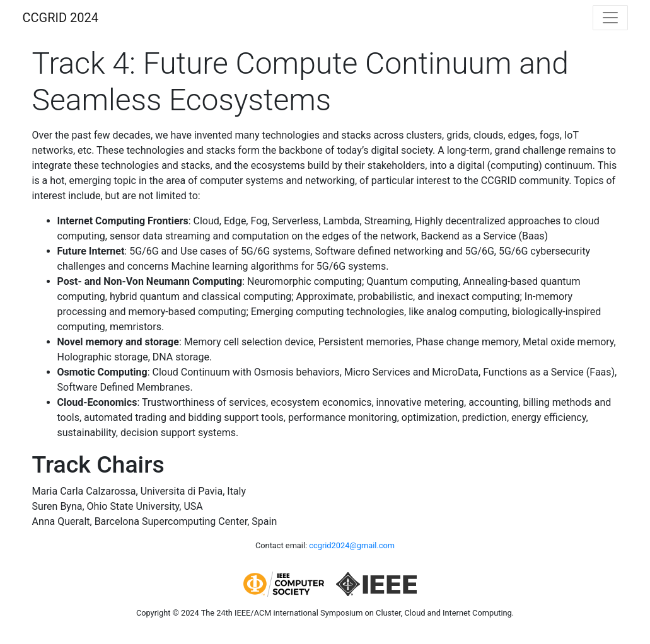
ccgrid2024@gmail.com (352, 545)
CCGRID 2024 (61, 18)
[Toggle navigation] (610, 18)
